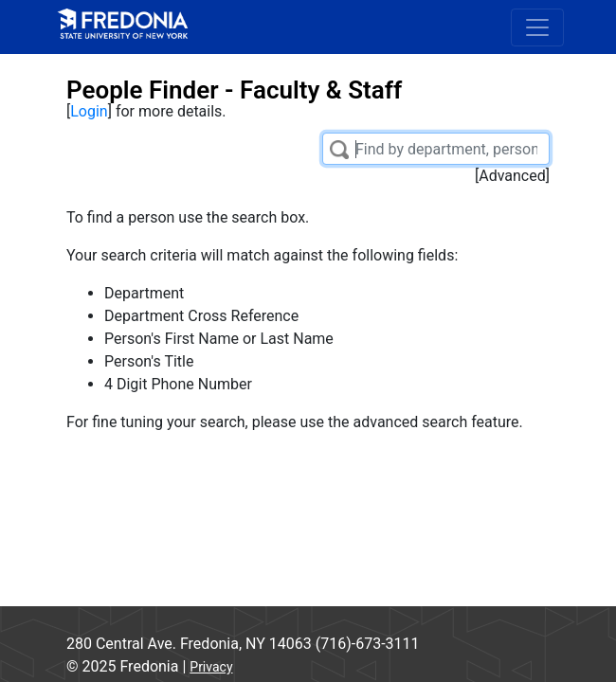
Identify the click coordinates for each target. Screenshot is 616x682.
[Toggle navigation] (537, 27)
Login (89, 111)
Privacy (211, 667)
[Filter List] (436, 149)
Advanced (512, 176)
